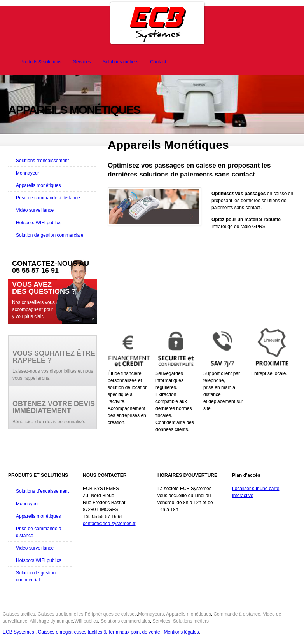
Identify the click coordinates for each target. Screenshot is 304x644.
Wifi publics (86, 621)
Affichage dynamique (51, 621)
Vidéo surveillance (35, 210)
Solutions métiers (121, 62)
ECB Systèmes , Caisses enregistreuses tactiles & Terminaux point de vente (81, 632)
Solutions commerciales (125, 621)
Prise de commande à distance (48, 198)
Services (82, 62)
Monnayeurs (151, 614)
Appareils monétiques (38, 185)
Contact (158, 62)
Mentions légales (181, 632)
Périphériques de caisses (111, 614)
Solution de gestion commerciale (50, 235)
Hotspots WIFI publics (39, 223)
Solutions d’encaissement (42, 161)
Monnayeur (28, 173)
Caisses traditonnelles (60, 614)
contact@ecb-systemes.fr (109, 524)
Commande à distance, (237, 614)
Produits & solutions (41, 62)
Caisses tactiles (19, 614)
